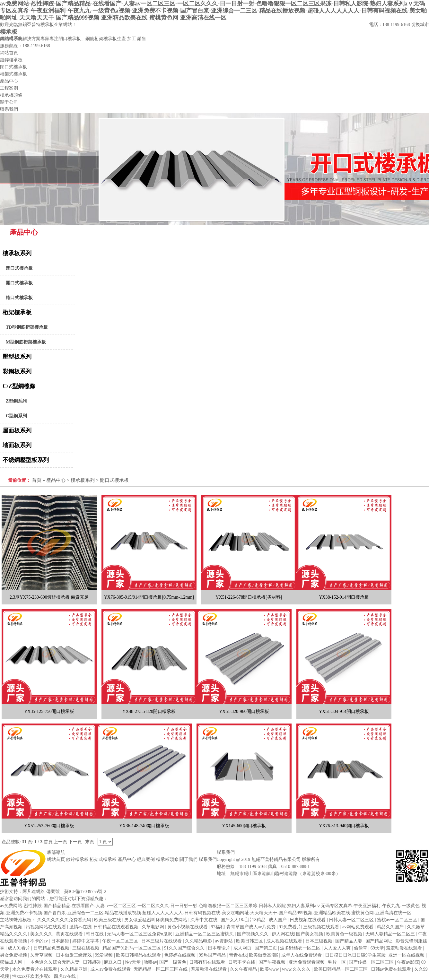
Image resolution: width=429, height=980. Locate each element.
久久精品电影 (199, 941)
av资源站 (225, 941)
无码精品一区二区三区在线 (161, 969)
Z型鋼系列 (16, 401)
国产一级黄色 (173, 962)
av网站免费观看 (359, 927)
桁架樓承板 (17, 312)
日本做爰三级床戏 (74, 955)
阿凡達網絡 (34, 892)
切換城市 (420, 25)
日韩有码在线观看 (208, 962)
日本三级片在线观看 (162, 941)
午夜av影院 (408, 962)
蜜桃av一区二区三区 (398, 920)
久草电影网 (153, 927)
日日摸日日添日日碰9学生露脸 (356, 955)
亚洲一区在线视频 (407, 955)
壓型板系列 (17, 357)
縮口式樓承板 (19, 298)
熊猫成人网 (12, 962)
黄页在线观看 (70, 934)
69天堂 (377, 948)
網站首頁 (56, 859)
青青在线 (238, 955)
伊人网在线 (283, 934)
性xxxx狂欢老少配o (32, 976)
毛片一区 (337, 962)
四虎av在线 (65, 976)
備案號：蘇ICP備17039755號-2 (76, 892)
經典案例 (146, 859)
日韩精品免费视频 (52, 948)
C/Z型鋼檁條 (19, 386)
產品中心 (56, 480)
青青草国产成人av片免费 (252, 927)
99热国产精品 (213, 955)
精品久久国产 (391, 927)
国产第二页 (267, 948)
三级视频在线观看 (322, 927)
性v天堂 (133, 962)
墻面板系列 (17, 445)
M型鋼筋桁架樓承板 (26, 342)
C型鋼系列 (16, 416)
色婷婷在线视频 (180, 955)
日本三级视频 (320, 941)
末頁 (90, 842)
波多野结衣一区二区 (301, 948)
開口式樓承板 (19, 283)
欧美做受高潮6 (264, 955)
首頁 (37, 480)
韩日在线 (95, 934)
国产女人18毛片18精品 (244, 920)
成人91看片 (20, 948)
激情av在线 (80, 927)
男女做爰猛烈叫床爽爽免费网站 (156, 920)
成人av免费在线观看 (111, 969)
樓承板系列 (17, 253)
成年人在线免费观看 (302, 955)
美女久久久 (42, 934)
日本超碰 (61, 941)
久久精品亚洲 (74, 969)
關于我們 (188, 859)
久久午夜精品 (244, 969)
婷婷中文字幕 (86, 941)
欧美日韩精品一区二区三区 (341, 969)
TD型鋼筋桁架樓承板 (27, 327)
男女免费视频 (14, 955)
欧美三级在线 (108, 920)
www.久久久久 (297, 969)
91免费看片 (290, 927)
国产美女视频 (310, 934)
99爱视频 (104, 955)
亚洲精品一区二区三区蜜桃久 (205, 934)
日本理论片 (220, 948)
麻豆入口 (113, 962)
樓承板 (9, 32)
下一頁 (75, 842)
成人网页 (243, 948)
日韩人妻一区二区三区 (352, 920)
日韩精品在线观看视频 (117, 927)
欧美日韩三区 (250, 941)
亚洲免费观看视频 (307, 962)
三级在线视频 (86, 948)
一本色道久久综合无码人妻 (53, 962)
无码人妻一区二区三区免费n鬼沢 (140, 934)
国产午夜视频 (273, 962)
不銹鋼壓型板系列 (26, 460)
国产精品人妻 (349, 941)
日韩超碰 (92, 962)
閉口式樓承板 (19, 268)
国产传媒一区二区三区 (372, 962)
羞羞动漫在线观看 (405, 948)
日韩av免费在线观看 (392, 969)
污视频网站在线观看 (47, 927)
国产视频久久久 (253, 934)
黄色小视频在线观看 (188, 927)
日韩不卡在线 (242, 962)
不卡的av (40, 941)
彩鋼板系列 (17, 371)
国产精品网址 (380, 941)
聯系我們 (208, 859)
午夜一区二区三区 (121, 941)
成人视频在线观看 (285, 941)
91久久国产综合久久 (185, 948)
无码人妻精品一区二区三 (391, 934)
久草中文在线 (205, 920)
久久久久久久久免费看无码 (65, 920)
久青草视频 (42, 955)
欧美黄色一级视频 (345, 934)
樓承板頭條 (167, 859)
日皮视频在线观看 (308, 920)
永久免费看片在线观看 (35, 969)
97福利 (218, 927)
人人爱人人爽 (338, 948)
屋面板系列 (17, 430)
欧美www (270, 969)
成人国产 (278, 920)
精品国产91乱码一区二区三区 (132, 948)
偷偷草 (361, 948)
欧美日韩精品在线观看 (139, 955)
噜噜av (150, 962)
